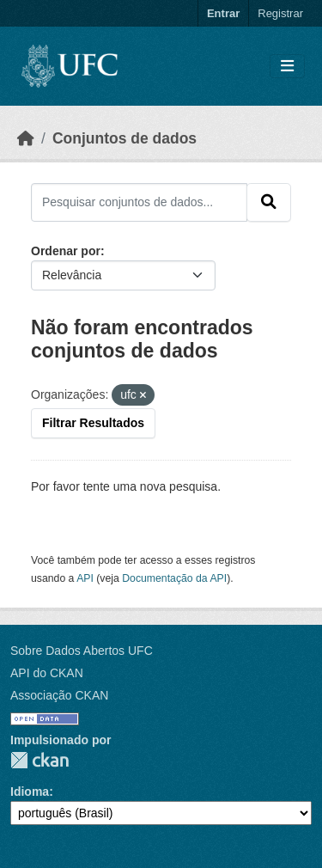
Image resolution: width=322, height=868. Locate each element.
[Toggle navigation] (287, 67)
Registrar (280, 13)
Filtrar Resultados (93, 423)
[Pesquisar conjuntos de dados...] (139, 202)
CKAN (39, 760)
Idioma (30, 792)
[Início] (26, 138)
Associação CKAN (59, 695)
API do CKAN (47, 673)
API (85, 578)
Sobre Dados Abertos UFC (82, 651)
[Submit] (269, 202)
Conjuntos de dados (125, 138)
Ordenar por (66, 251)
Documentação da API (174, 578)
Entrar (223, 13)
